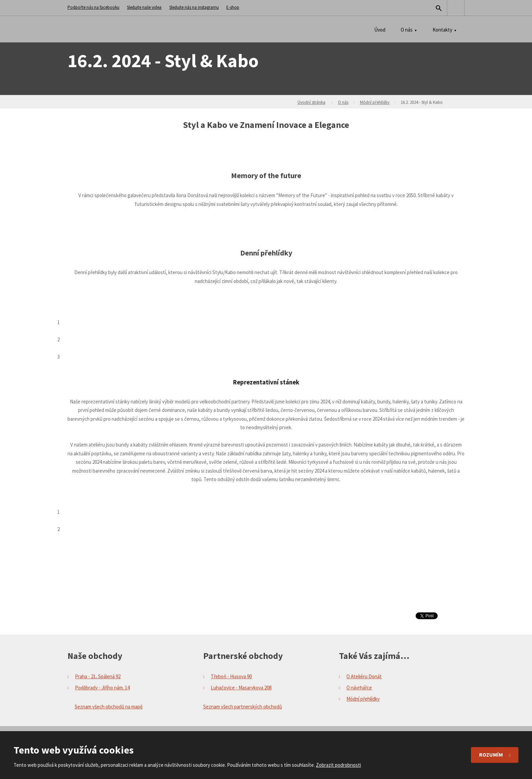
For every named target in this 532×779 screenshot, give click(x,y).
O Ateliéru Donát (364, 676)
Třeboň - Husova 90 (231, 676)
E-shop (233, 7)
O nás (407, 30)
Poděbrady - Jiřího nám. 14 (102, 688)
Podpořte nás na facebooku (93, 7)
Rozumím (491, 755)
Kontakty (442, 30)
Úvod (380, 30)
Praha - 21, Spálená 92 (98, 676)
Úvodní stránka (311, 102)
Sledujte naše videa (144, 7)
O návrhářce (359, 688)
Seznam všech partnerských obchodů (243, 707)
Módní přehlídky (375, 102)
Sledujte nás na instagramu (194, 7)
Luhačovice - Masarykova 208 (241, 688)
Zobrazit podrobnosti (338, 765)
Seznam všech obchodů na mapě (109, 707)
